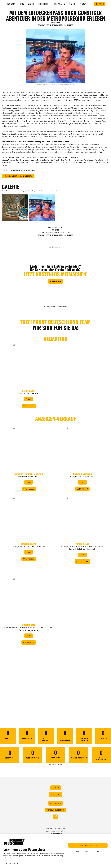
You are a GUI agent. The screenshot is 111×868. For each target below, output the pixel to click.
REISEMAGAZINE (59, 4)
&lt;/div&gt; (55, 511)
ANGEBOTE (84, 4)
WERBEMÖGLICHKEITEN (55, 810)
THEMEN (72, 4)
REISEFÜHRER (43, 4)
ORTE (22, 4)
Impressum (17, 863)
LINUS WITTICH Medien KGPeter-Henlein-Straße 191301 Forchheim (55, 831)
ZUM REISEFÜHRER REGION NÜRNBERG (18, 176)
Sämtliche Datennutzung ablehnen (88, 851)
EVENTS (31, 4)
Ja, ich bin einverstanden (88, 845)
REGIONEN (11, 4)
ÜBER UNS (56, 788)
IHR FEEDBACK (55, 803)
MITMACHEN (100, 4)
